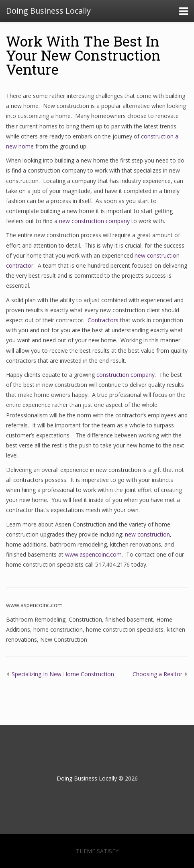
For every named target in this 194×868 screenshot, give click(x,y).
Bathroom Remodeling (36, 619)
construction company (125, 375)
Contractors (103, 320)
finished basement (129, 619)
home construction (58, 629)
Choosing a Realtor (157, 674)
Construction (85, 619)
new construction (147, 534)
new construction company (94, 221)
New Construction (64, 639)
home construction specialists (125, 629)
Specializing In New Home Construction (63, 674)
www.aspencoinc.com (93, 554)
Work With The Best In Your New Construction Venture (83, 55)
